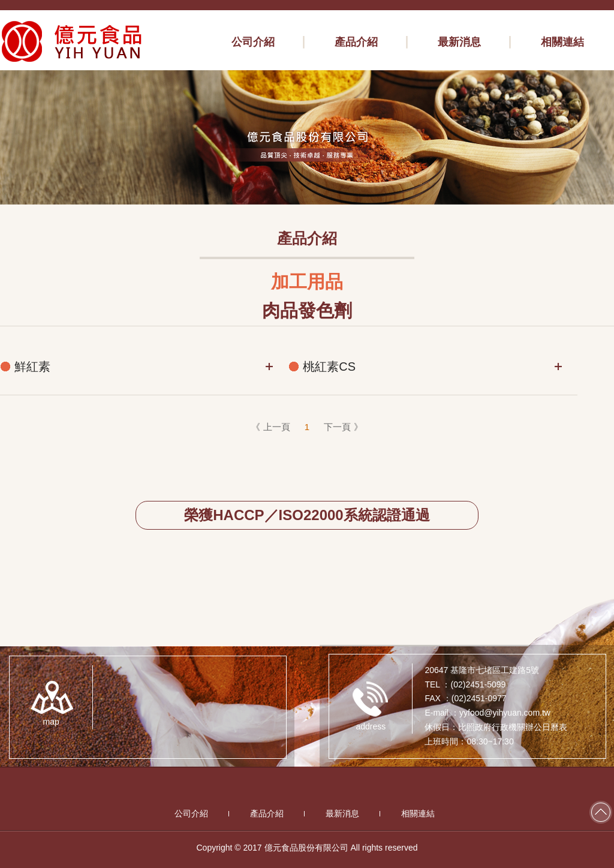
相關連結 (418, 813)
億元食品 (72, 41)
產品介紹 (267, 813)
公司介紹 (191, 813)
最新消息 (342, 813)
